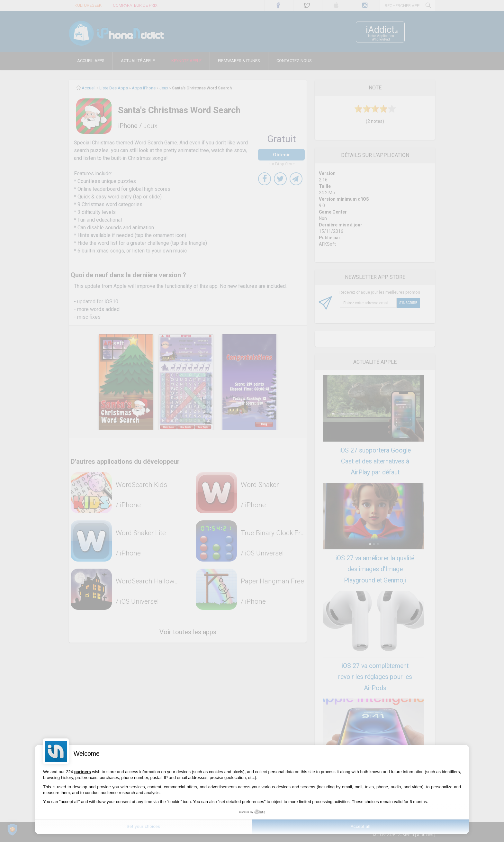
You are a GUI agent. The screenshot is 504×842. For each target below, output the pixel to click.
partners (83, 772)
